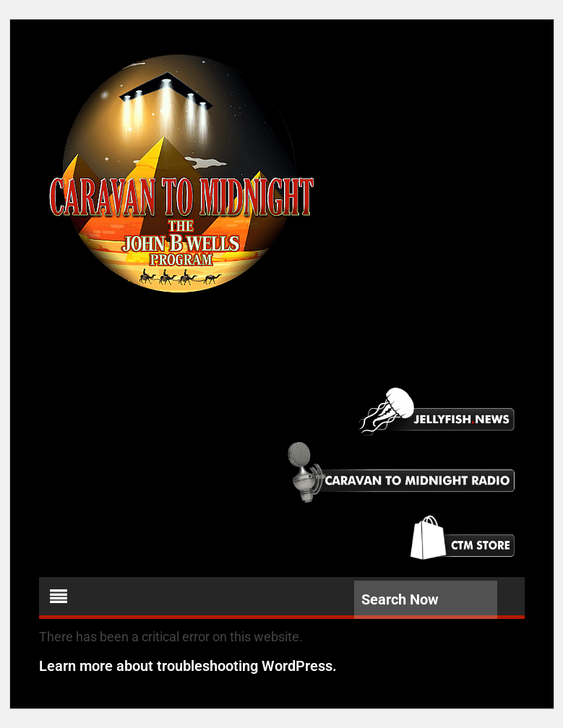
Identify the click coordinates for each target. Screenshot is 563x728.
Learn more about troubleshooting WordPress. (188, 666)
